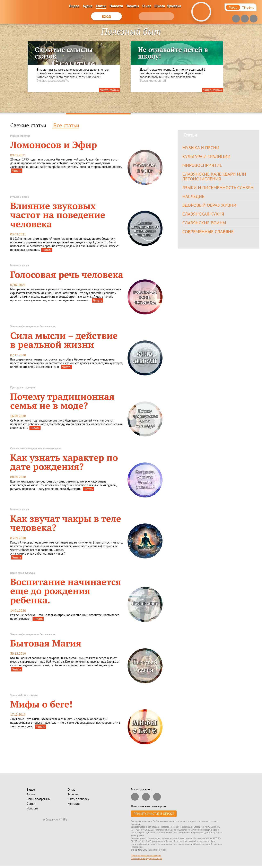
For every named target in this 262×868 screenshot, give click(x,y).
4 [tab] (230, 114)
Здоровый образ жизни (210, 208)
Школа (160, 6)
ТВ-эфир (248, 7)
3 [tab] (164, 114)
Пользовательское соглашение (146, 856)
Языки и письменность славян (219, 189)
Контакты (74, 804)
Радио (233, 7)
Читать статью (109, 90)
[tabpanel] (131, 68)
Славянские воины (205, 226)
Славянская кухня (204, 217)
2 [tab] (98, 114)
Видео (74, 6)
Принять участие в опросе (154, 814)
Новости (116, 6)
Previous (6, 70)
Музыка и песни (202, 148)
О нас (147, 6)
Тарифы (133, 6)
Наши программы (38, 799)
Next (247, 70)
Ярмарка (174, 6)
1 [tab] (32, 114)
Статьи (101, 6)
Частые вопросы (78, 799)
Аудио (88, 6)
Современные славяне (209, 235)
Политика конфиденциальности (147, 858)
